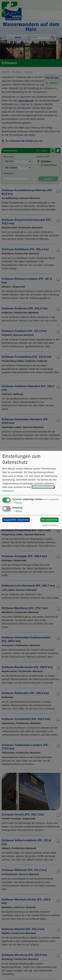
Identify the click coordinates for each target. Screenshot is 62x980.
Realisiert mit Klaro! (50, 525)
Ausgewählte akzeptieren (16, 520)
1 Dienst (17, 503)
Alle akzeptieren (49, 520)
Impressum (8, 491)
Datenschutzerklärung (43, 487)
